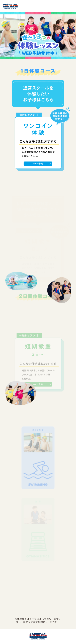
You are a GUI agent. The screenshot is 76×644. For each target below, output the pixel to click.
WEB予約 (38, 164)
